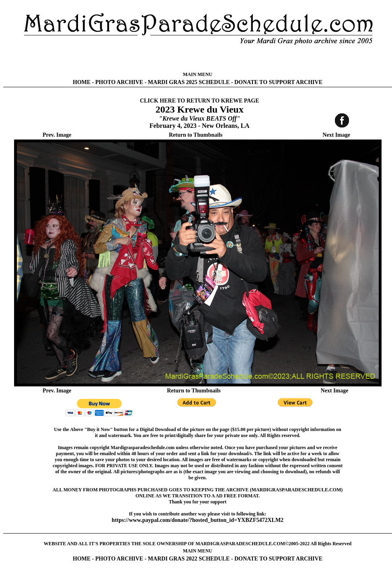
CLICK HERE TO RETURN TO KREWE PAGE (200, 101)
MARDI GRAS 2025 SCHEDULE (189, 82)
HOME (82, 82)
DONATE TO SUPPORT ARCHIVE (278, 82)
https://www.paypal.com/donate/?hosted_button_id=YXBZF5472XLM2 (198, 520)
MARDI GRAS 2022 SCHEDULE (189, 559)
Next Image (336, 135)
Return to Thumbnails (196, 135)
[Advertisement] (198, 58)
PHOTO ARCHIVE (119, 82)
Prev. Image (57, 135)
